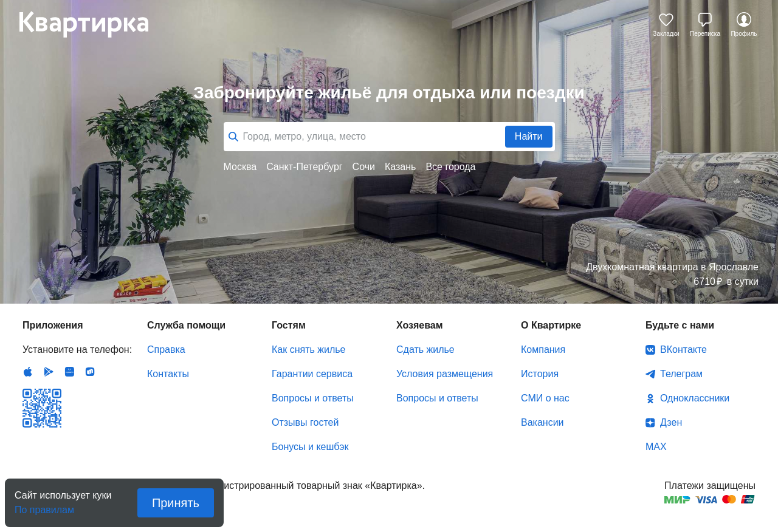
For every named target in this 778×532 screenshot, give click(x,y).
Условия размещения (445, 374)
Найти (529, 136)
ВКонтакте (683, 350)
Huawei (69, 372)
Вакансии (542, 422)
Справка (166, 350)
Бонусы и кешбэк (310, 447)
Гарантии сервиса (312, 374)
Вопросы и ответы (313, 398)
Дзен (671, 422)
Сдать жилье (425, 350)
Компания (543, 350)
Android (49, 372)
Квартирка (92, 24)
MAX (656, 447)
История (540, 374)
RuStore (90, 372)
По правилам (44, 506)
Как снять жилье (308, 350)
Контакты (168, 374)
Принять (176, 503)
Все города (450, 167)
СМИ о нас (545, 398)
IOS (28, 372)
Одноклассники (695, 398)
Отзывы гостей (305, 422)
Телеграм (681, 374)
